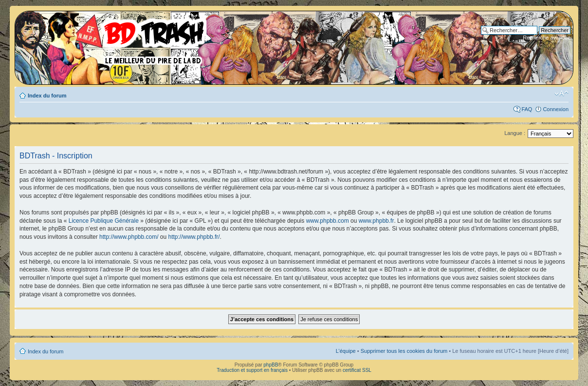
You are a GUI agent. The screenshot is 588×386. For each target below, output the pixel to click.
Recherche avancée (547, 38)
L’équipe (346, 351)
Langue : (515, 133)
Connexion (556, 109)
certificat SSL (357, 370)
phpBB (271, 365)
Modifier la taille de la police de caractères (561, 94)
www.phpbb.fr (377, 221)
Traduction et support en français (252, 370)
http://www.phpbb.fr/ (194, 237)
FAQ (527, 109)
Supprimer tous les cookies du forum (404, 351)
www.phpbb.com (328, 221)
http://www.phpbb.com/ (129, 237)
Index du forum (47, 96)
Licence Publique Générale (104, 221)
